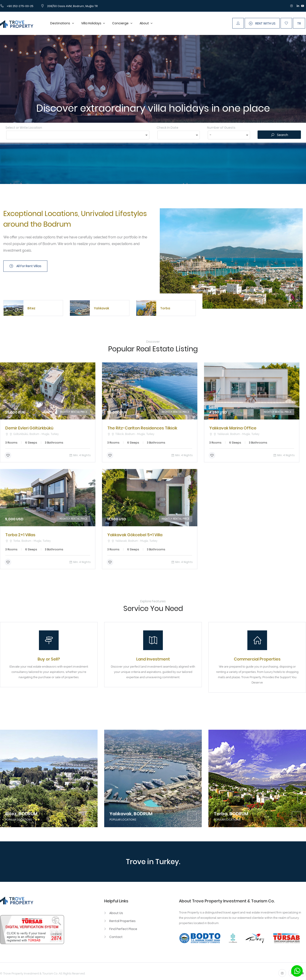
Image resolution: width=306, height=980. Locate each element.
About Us (116, 913)
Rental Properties (122, 921)
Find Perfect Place (123, 929)
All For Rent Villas (25, 266)
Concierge (121, 23)
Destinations (61, 23)
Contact (116, 937)
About (145, 23)
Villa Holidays (92, 23)
